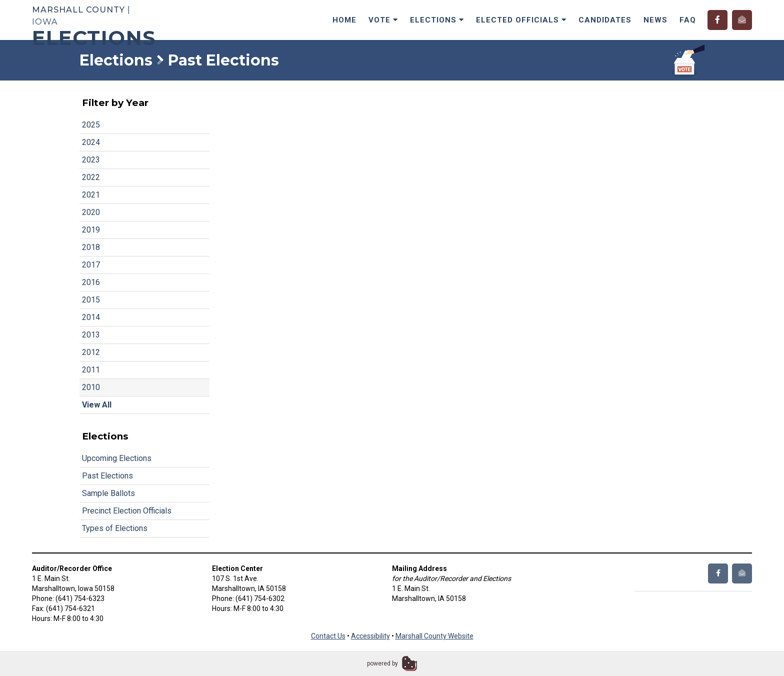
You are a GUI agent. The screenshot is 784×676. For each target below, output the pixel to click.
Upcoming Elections (117, 458)
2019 (91, 230)
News (655, 20)
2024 (91, 142)
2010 (91, 387)
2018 (91, 247)
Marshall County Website (434, 636)
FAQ (688, 20)
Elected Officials (521, 20)
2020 (91, 212)
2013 (91, 335)
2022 (91, 177)
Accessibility (370, 636)
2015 (91, 300)
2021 (91, 195)
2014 (91, 317)
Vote (383, 20)
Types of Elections (115, 528)
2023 (91, 160)
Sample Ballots (108, 493)
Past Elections (107, 476)
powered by (382, 663)
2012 (91, 352)
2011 (91, 370)
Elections (437, 20)
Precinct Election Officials (127, 511)
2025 (91, 125)
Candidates (605, 20)
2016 (91, 282)
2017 (91, 265)
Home (344, 20)
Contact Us (328, 636)
